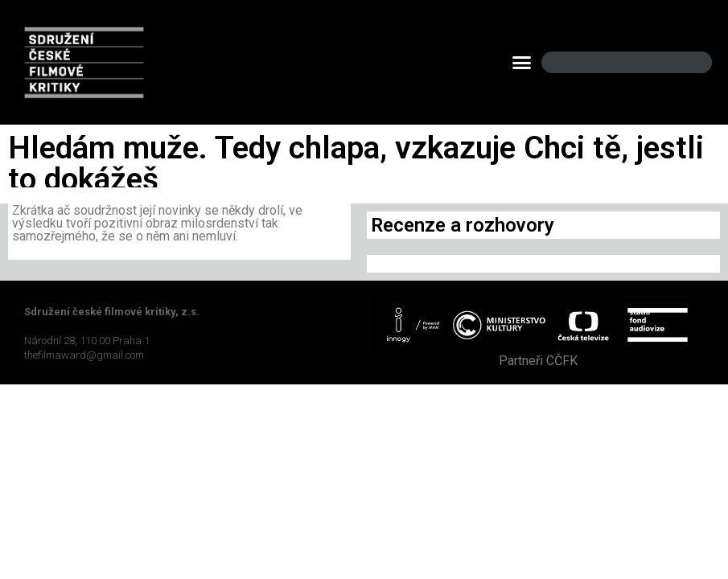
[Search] (686, 62)
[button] (522, 63)
